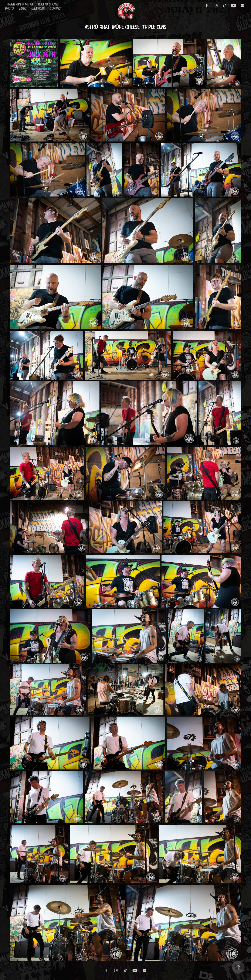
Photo (9, 8)
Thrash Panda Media (19, 4)
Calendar (38, 8)
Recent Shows (48, 4)
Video (22, 8)
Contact (56, 8)
